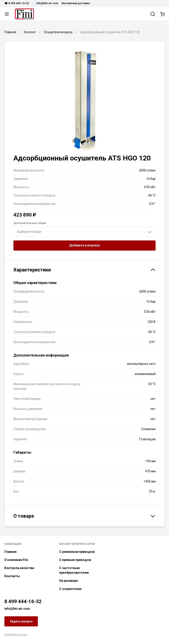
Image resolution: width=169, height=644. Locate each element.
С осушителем (70, 589)
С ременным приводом (77, 552)
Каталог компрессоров (77, 544)
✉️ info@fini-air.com (45, 3)
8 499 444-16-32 (23, 601)
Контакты (12, 576)
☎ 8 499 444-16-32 (17, 3)
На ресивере (69, 581)
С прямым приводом (75, 560)
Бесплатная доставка (76, 3)
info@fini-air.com (17, 609)
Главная (10, 552)
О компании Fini (16, 560)
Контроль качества (19, 568)
